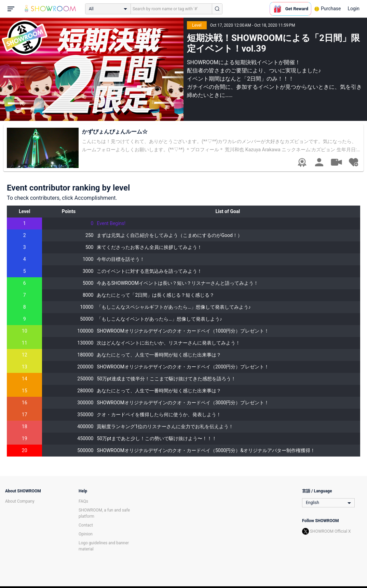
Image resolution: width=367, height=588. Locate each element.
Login (354, 9)
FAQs (83, 501)
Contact (86, 525)
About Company (20, 501)
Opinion (86, 534)
